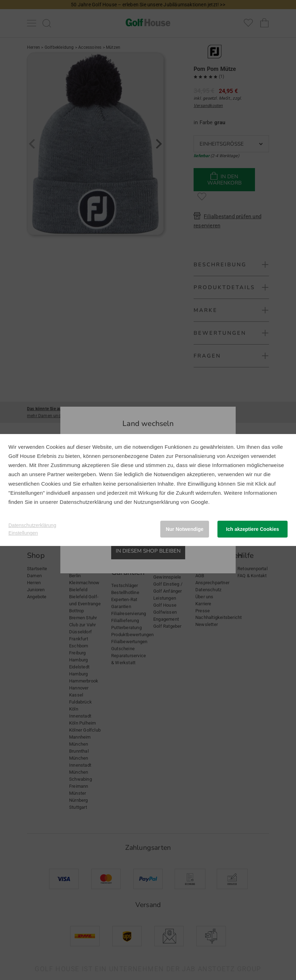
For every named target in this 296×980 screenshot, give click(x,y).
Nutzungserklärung (156, 502)
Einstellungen (23, 533)
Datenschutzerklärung (86, 502)
